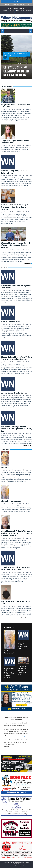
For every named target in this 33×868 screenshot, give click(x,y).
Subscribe (11, 10)
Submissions (10, 12)
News (6, 59)
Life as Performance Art (11, 501)
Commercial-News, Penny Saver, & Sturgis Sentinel (16, 54)
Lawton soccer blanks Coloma (14, 393)
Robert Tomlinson (10, 64)
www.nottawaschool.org (18, 736)
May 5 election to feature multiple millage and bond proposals (9, 673)
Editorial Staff (7, 109)
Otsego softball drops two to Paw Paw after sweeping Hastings (16, 358)
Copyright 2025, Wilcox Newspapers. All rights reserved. (17, 863)
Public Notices (20, 10)
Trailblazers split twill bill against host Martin (17, 4)
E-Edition (4, 10)
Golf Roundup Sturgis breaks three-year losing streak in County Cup (16, 429)
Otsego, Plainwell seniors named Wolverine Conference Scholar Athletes (15, 245)
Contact (18, 12)
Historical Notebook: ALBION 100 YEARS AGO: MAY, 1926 (15, 568)
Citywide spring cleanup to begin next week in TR (16, 71)
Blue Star (5, 467)
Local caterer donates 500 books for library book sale (22, 671)
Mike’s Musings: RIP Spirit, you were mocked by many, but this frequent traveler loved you (16, 533)
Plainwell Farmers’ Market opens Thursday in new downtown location (15, 207)
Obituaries (29, 10)
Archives (25, 12)
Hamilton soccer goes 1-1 (12, 321)
